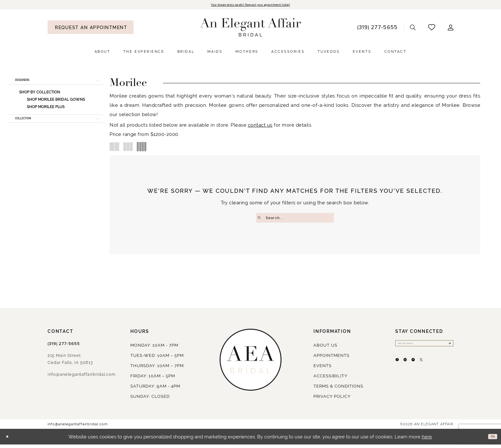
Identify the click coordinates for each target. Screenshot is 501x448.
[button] (451, 29)
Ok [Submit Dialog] (490, 440)
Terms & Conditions (338, 390)
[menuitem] (91, 29)
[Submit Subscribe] (448, 349)
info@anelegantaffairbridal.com (82, 378)
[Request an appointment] (91, 29)
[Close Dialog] (10, 440)
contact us (260, 126)
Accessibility (330, 379)
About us (325, 349)
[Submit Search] (261, 219)
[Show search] (413, 29)
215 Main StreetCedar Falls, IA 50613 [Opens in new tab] (70, 362)
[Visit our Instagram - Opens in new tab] (415, 370)
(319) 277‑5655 (64, 347)
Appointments (331, 359)
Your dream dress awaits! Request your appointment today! (250, 6)
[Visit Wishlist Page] (432, 29)
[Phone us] (377, 28)
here (427, 440)
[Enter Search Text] (295, 219)
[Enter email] (424, 349)
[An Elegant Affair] (251, 29)
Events (323, 369)
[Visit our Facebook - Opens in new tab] (400, 370)
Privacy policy (332, 400)
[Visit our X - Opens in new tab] (443, 370)
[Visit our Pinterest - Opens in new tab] (429, 370)
